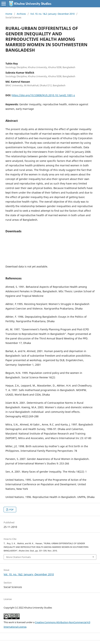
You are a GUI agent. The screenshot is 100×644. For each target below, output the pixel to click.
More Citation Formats (18, 557)
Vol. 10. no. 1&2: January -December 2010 (52, 14)
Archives (21, 14)
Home (9, 14)
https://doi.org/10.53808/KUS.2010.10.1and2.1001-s (43, 95)
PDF (11, 510)
